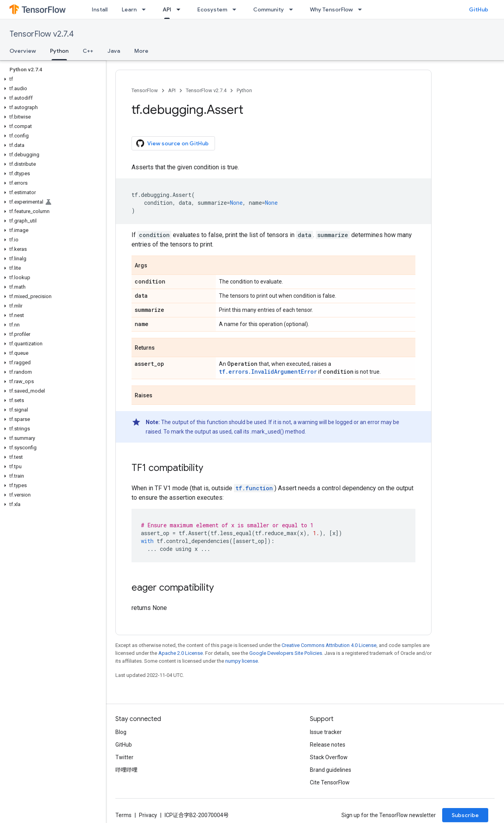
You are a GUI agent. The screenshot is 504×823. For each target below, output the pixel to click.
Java (114, 51)
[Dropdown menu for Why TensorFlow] (362, 9)
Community (269, 9)
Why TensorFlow (331, 9)
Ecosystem (212, 9)
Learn (129, 9)
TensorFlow (145, 90)
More (141, 51)
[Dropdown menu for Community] (293, 9)
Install (100, 9)
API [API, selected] (167, 9)
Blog (121, 732)
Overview (23, 51)
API (172, 90)
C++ (88, 51)
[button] (51, 79)
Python (244, 90)
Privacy (148, 815)
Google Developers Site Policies (286, 653)
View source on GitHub (172, 143)
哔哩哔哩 (126, 770)
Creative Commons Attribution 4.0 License (329, 645)
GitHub (479, 9)
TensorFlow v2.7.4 (42, 34)
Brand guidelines (331, 770)
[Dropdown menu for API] (181, 9)
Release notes (328, 745)
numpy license (242, 661)
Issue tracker (326, 732)
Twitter (124, 757)
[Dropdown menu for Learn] (146, 9)
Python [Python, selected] (59, 51)
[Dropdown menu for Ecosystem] (237, 9)
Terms (123, 815)
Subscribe (465, 815)
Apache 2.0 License (181, 653)
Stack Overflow (329, 757)
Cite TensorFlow (330, 782)
